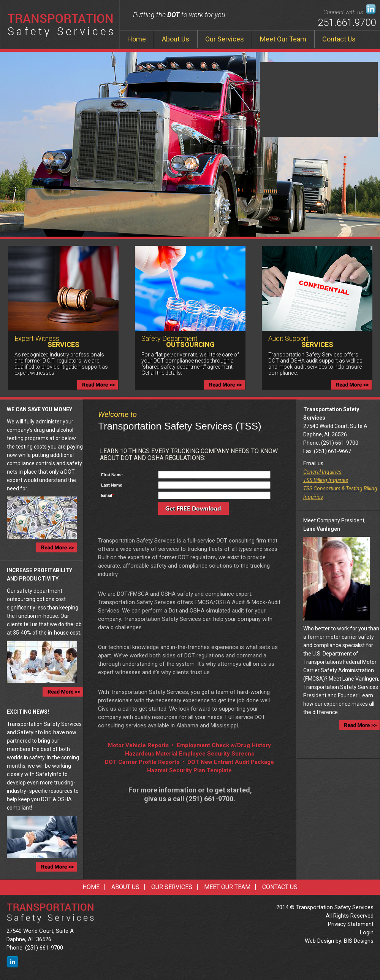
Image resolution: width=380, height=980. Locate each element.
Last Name (112, 485)
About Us (176, 39)
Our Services (225, 39)
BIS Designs (359, 941)
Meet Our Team (283, 39)
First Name (112, 475)
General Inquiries (322, 472)
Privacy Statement (351, 924)
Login (367, 932)
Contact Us (339, 39)
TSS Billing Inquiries (326, 480)
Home (137, 39)
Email (108, 495)
